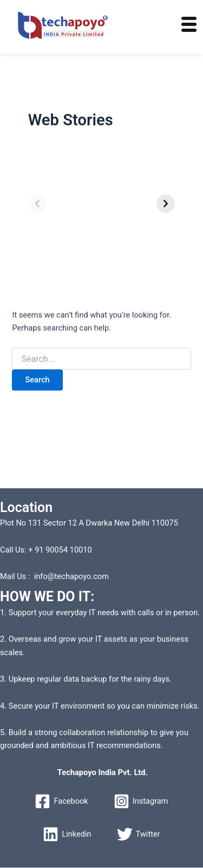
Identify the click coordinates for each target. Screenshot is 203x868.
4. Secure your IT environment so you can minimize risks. (100, 706)
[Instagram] (141, 801)
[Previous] (37, 204)
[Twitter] (139, 834)
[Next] (166, 204)
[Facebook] (61, 801)
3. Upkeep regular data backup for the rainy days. (86, 679)
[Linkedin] (67, 834)
